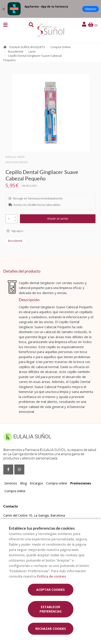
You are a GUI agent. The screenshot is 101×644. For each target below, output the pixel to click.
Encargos (36, 483)
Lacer (32, 51)
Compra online (57, 483)
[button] (5, 25)
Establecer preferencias (51, 609)
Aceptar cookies (50, 590)
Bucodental (16, 51)
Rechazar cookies (51, 629)
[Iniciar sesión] (85, 24)
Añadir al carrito (58, 219)
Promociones (81, 483)
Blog (23, 483)
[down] (15, 220)
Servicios (11, 483)
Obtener (91, 9)
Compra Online (60, 47)
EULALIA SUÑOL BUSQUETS (27, 47)
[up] (15, 216)
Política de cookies (51, 576)
